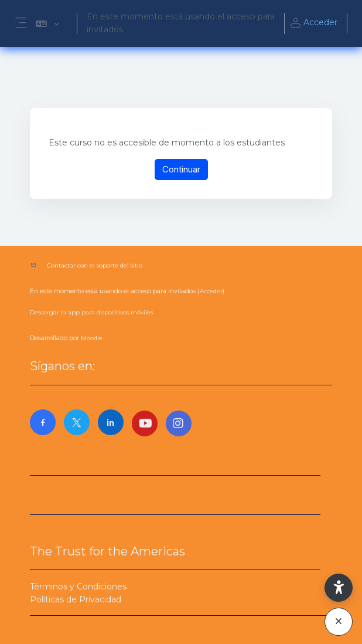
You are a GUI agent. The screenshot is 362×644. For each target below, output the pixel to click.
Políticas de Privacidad (76, 599)
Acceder (313, 23)
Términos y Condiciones (78, 587)
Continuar (181, 169)
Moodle (92, 338)
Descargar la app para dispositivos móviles (91, 312)
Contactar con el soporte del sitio (95, 265)
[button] (47, 23)
